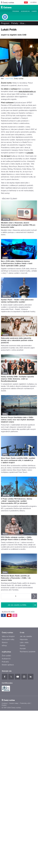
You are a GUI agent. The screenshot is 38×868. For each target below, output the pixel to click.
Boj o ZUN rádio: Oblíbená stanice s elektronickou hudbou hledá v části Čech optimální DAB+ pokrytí (17, 263)
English (4, 705)
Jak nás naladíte (26, 636)
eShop (4, 646)
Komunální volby (8, 639)
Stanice (5, 642)
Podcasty (5, 662)
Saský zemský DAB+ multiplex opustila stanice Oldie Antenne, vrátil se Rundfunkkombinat (17, 379)
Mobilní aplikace (8, 665)
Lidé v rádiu (24, 642)
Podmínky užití (25, 703)
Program (16, 11)
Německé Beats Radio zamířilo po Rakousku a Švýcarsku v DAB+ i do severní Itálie (16, 578)
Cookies (4, 703)
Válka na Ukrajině (8, 636)
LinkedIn (30, 153)
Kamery (34, 11)
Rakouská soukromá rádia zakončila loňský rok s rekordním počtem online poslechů (17, 340)
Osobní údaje (14, 703)
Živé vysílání (6, 656)
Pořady (15, 23)
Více (23, 23)
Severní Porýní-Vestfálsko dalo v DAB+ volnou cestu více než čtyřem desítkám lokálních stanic (18, 420)
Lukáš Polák (9, 79)
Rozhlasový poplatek (28, 652)
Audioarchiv (25, 11)
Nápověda (24, 639)
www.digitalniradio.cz (27, 91)
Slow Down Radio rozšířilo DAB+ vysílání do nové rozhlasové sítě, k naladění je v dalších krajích (18, 460)
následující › (34, 596)
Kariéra (22, 646)
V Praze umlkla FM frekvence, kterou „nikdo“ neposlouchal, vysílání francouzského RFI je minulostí (17, 501)
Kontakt (23, 649)
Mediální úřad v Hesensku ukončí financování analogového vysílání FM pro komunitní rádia (18, 225)
